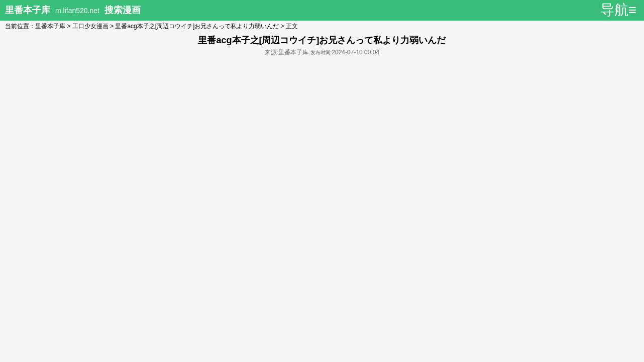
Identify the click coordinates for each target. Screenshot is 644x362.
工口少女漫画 (90, 26)
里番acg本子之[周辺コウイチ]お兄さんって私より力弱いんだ (197, 26)
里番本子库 (50, 26)
